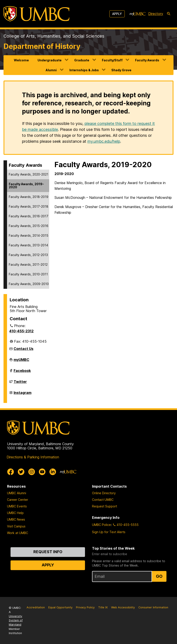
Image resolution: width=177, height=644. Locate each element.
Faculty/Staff (112, 60)
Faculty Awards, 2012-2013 (28, 255)
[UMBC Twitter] (21, 472)
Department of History (42, 46)
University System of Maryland (16, 620)
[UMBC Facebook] (11, 472)
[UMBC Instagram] (32, 472)
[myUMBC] (137, 14)
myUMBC (21, 361)
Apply (117, 14)
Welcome (21, 60)
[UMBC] (36, 14)
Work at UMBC (18, 533)
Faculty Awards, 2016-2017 (29, 216)
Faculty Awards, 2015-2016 (29, 226)
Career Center (18, 500)
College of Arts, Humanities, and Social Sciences (54, 36)
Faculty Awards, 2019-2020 (26, 186)
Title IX (103, 607)
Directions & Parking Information (33, 457)
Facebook (22, 372)
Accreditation (36, 607)
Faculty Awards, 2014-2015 (29, 235)
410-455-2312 (21, 331)
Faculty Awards (147, 60)
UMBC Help (15, 513)
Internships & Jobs (84, 70)
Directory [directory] (156, 14)
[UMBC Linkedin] (53, 472)
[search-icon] (169, 14)
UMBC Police (101, 525)
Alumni (51, 70)
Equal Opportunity (60, 607)
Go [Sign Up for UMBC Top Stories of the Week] (159, 576)
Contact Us (23, 349)
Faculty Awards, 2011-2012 (28, 264)
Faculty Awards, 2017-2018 (29, 206)
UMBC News (16, 519)
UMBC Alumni (17, 493)
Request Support (105, 506)
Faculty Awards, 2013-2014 (28, 245)
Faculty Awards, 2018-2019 (29, 197)
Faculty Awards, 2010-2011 (28, 274)
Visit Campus (16, 526)
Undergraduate (50, 60)
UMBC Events (17, 506)
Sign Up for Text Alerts (109, 532)
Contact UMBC (103, 500)
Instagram (23, 394)
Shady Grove (121, 70)
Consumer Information (153, 607)
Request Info (48, 552)
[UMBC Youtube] (42, 472)
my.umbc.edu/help (104, 141)
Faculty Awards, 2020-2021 (29, 174)
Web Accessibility (123, 607)
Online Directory (104, 493)
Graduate (82, 60)
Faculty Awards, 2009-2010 (29, 284)
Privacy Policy (85, 607)
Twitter (20, 383)
